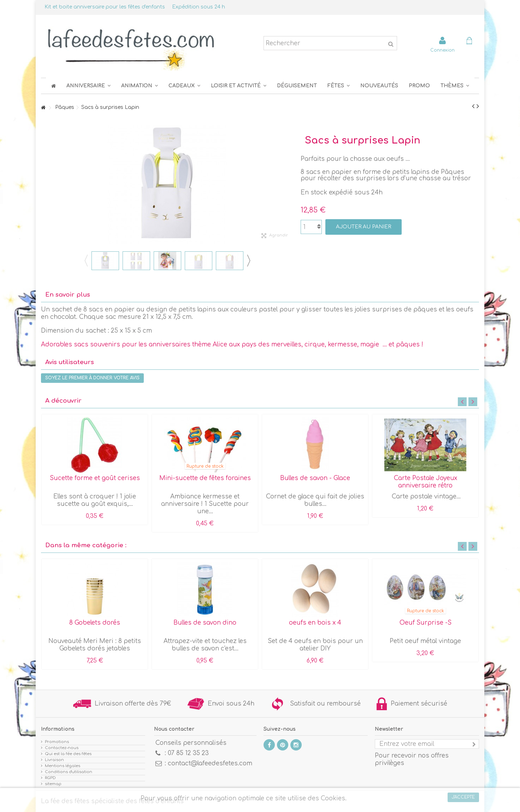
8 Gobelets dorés (95, 623)
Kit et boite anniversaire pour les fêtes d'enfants (105, 7)
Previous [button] (86, 261)
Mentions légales (63, 766)
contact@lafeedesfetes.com (210, 763)
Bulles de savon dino (205, 623)
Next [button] (248, 261)
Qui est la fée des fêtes (68, 754)
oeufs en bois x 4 (315, 623)
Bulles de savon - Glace (315, 478)
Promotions (57, 742)
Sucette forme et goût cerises (95, 478)
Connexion (442, 50)
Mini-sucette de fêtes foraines (205, 478)
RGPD (50, 778)
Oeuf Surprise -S (426, 623)
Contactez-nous (62, 748)
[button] (339, 86)
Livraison (54, 760)
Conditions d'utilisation (69, 772)
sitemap (53, 784)
